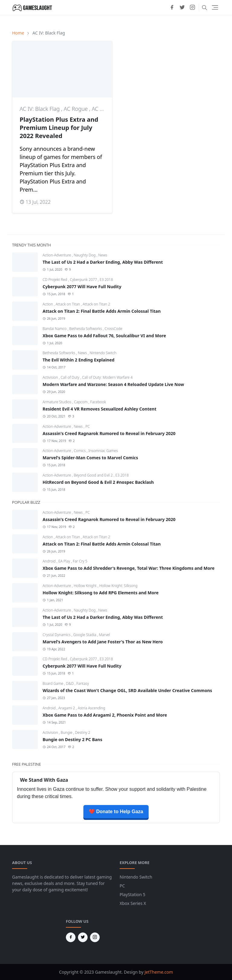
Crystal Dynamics (57, 635)
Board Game (53, 683)
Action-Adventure (57, 255)
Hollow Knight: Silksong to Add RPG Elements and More (101, 593)
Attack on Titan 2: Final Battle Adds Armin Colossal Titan (102, 311)
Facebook (98, 402)
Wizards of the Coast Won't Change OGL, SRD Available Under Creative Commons (127, 690)
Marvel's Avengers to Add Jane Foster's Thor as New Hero (103, 642)
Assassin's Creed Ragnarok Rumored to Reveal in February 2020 (109, 433)
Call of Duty (71, 377)
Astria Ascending (91, 708)
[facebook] (172, 7)
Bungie (67, 733)
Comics (80, 451)
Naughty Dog (85, 255)
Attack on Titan (68, 304)
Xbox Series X (133, 903)
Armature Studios (57, 402)
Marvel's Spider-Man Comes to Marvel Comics (90, 458)
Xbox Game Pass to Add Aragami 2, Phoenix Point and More (105, 715)
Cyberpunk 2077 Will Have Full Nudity (82, 287)
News (103, 255)
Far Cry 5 (80, 561)
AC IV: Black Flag (40, 109)
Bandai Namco (55, 329)
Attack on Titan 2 (97, 304)
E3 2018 (106, 280)
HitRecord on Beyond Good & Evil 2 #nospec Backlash (98, 482)
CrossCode (113, 329)
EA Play (65, 561)
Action (48, 304)
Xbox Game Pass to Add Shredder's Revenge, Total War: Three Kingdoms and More (129, 568)
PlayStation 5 (132, 894)
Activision (51, 377)
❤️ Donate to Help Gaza (116, 812)
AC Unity (102, 109)
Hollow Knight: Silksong (119, 586)
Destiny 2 (82, 733)
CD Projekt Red (55, 280)
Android (50, 561)
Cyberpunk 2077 (84, 280)
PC (88, 426)
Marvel (104, 635)
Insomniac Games (103, 451)
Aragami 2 (67, 708)
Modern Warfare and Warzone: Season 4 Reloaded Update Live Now (113, 384)
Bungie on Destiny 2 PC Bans (72, 739)
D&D (70, 683)
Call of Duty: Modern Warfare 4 (107, 377)
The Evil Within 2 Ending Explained (79, 360)
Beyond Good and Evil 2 (94, 475)
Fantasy (83, 683)
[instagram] (192, 7)
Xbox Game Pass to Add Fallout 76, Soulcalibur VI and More (104, 336)
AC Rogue (76, 109)
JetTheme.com (159, 972)
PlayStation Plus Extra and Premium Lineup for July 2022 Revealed (59, 128)
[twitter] (182, 7)
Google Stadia (85, 635)
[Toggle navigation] (215, 7)
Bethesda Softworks (86, 329)
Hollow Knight (86, 586)
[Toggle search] (205, 8)
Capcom (81, 402)
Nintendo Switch (103, 353)
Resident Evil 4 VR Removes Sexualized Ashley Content (100, 409)
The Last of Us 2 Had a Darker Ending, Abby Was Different (103, 262)
